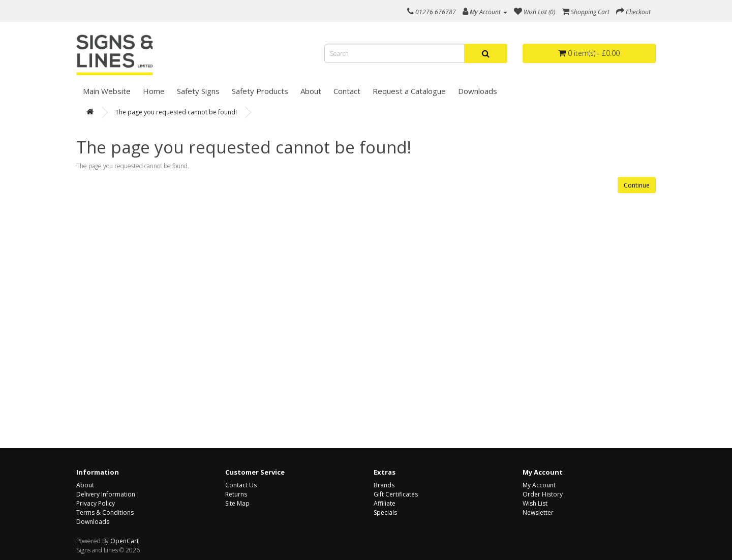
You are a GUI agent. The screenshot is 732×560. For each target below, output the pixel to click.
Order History (543, 494)
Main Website (107, 91)
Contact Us (241, 485)
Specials (385, 512)
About (311, 91)
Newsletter (538, 512)
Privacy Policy (96, 503)
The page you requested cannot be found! (176, 112)
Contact (347, 91)
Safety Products (260, 91)
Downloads (478, 91)
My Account (539, 485)
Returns (236, 494)
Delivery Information (106, 494)
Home (154, 91)
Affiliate (385, 503)
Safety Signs (198, 91)
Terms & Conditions (105, 512)
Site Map (237, 503)
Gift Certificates (396, 494)
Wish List (535, 503)
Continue (637, 185)
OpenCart (125, 541)
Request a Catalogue (409, 91)
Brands (384, 485)
